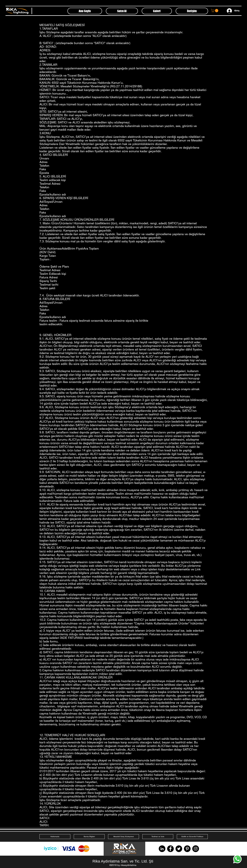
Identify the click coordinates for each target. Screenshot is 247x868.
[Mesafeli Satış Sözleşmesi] (123, 837)
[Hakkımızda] (55, 837)
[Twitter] (179, 849)
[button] (215, 11)
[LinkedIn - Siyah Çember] (162, 849)
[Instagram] (196, 849)
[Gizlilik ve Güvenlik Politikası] (192, 837)
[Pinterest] (187, 849)
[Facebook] (170, 849)
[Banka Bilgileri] (89, 837)
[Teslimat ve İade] (158, 837)
